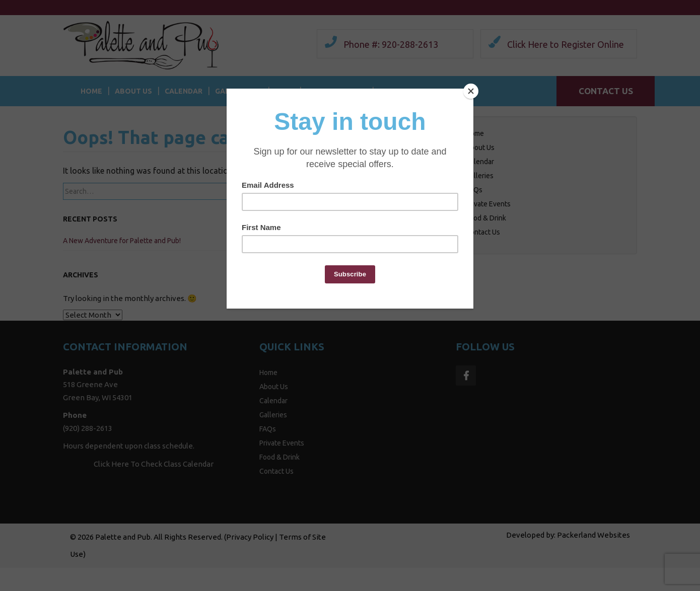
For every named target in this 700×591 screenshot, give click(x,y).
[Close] (471, 91)
